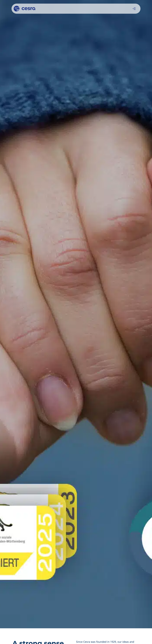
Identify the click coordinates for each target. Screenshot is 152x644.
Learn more (74, 326)
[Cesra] (24, 9)
